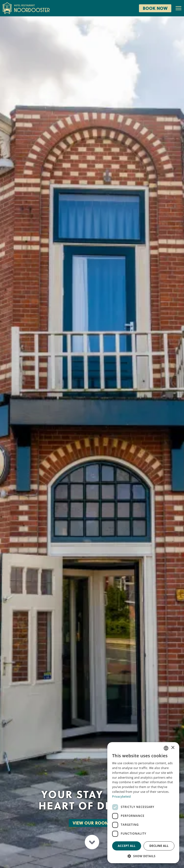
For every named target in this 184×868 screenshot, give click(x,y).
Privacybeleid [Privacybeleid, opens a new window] (121, 797)
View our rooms (92, 823)
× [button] (173, 748)
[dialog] (143, 803)
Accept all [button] (127, 846)
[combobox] (166, 748)
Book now (155, 8)
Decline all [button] (159, 846)
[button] (143, 856)
